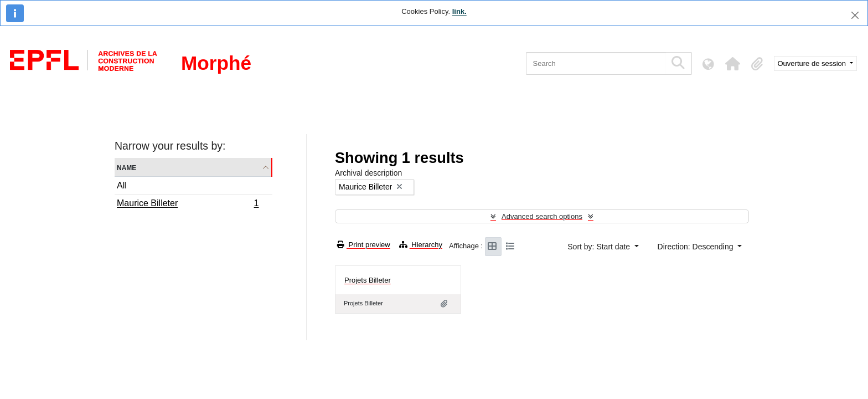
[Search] (596, 63)
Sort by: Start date (600, 247)
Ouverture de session (813, 63)
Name (126, 167)
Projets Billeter (368, 280)
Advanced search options (542, 216)
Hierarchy (421, 245)
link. (459, 11)
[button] (733, 64)
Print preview (364, 245)
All (122, 185)
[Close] (855, 15)
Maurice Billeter (188, 204)
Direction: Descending (697, 247)
